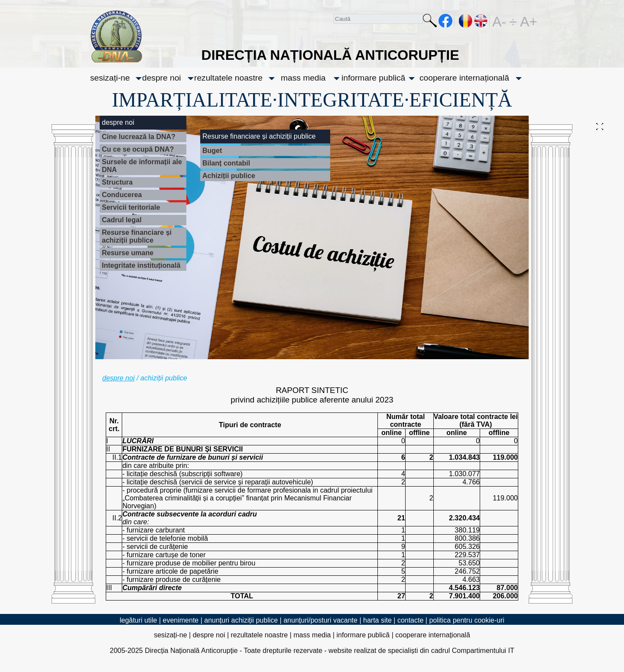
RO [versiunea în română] (466, 21)
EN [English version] (481, 21)
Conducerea (122, 195)
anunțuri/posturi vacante (320, 620)
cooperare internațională (464, 78)
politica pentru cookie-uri (466, 620)
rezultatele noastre (228, 78)
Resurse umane (128, 253)
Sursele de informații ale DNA (142, 166)
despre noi (162, 78)
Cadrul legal (122, 220)
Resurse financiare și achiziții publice (137, 236)
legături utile (138, 620)
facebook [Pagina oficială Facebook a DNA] (446, 21)
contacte (410, 620)
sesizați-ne (110, 78)
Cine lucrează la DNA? (139, 137)
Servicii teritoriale (131, 207)
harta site (377, 620)
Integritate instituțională (141, 265)
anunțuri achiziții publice (241, 620)
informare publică (373, 78)
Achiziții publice (229, 176)
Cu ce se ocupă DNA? (138, 149)
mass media (303, 78)
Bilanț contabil (226, 163)
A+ (527, 21)
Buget (212, 151)
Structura (117, 182)
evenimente (181, 620)
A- (499, 21)
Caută (430, 22)
